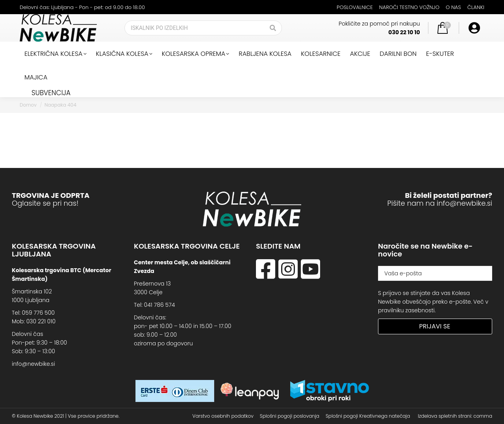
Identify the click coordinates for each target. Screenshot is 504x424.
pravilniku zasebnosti (406, 310)
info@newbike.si (464, 203)
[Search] (203, 28)
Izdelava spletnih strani (445, 416)
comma (483, 416)
